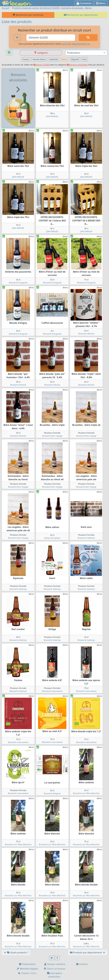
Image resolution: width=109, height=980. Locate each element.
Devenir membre (55, 964)
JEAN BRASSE (52, 116)
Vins (85, 59)
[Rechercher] (88, 38)
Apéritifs (54, 59)
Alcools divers (39, 59)
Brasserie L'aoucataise (52, 691)
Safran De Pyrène (52, 538)
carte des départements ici (76, 44)
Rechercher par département (81, 15)
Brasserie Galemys (86, 538)
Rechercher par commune (28, 15)
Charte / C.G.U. (27, 973)
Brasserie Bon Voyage (52, 436)
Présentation (27, 964)
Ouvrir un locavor (55, 969)
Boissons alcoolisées (77, 65)
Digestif (75, 59)
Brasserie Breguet (52, 793)
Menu (101, 3)
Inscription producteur (55, 975)
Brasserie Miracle (86, 334)
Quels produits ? (16, 953)
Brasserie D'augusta (18, 283)
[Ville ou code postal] (51, 38)
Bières (65, 59)
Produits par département (88, 953)
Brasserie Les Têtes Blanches (86, 793)
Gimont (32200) (42, 65)
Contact (82, 964)
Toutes (26, 59)
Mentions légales (27, 969)
